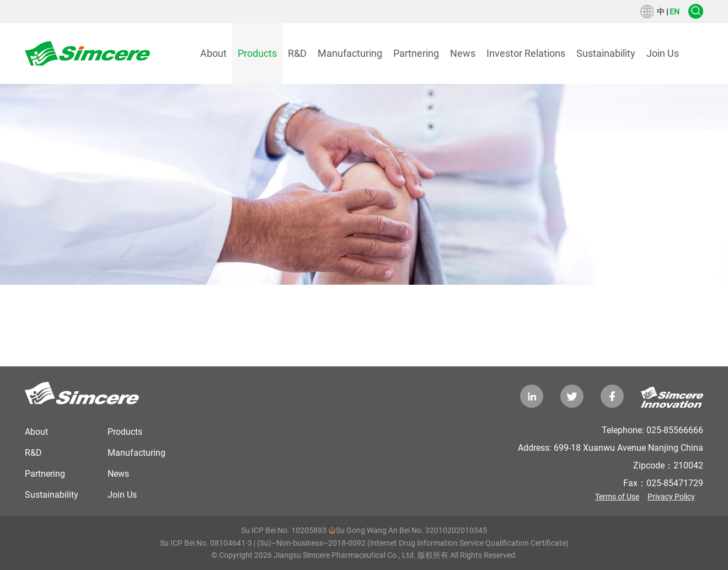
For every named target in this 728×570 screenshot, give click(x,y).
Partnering (416, 53)
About (213, 53)
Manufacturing (350, 53)
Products (257, 53)
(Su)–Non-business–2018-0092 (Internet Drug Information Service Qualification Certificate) (413, 543)
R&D (297, 53)
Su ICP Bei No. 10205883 (284, 530)
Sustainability (606, 53)
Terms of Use (617, 497)
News (463, 53)
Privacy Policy (671, 497)
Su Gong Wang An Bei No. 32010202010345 (408, 530)
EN (675, 12)
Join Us (663, 53)
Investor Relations (526, 53)
